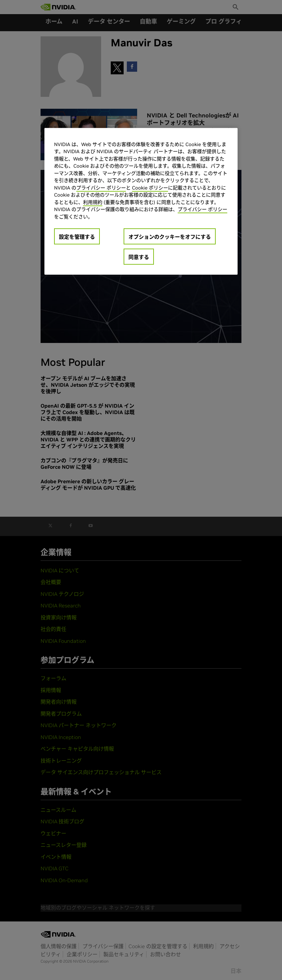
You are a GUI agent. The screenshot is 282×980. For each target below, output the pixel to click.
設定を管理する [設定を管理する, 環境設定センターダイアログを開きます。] (77, 237)
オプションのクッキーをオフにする (170, 237)
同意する (139, 257)
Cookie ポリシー (150, 188)
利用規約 (93, 202)
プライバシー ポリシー (101, 188)
